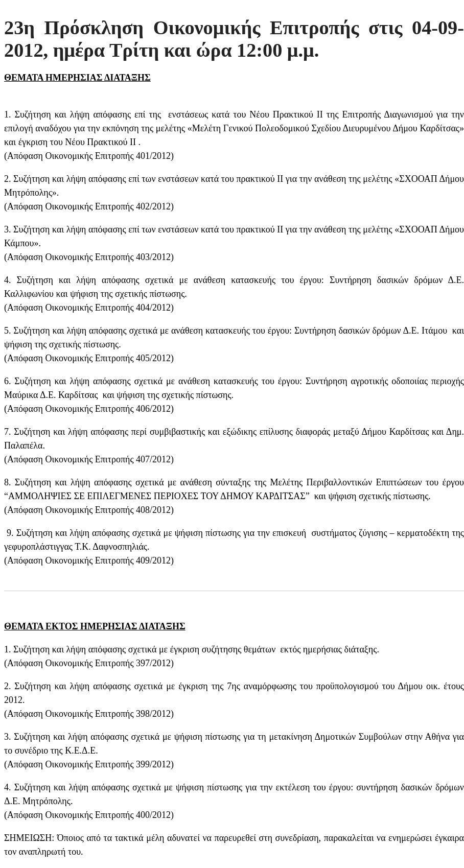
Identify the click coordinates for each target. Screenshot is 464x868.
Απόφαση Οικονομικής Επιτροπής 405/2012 (89, 358)
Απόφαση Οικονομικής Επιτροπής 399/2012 (89, 764)
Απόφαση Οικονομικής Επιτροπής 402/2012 (89, 206)
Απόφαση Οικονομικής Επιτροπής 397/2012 (89, 663)
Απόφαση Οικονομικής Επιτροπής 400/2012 (89, 815)
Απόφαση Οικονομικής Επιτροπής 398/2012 (89, 714)
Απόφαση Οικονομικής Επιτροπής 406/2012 (89, 409)
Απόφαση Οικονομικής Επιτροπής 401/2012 (89, 156)
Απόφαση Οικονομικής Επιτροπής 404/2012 (89, 308)
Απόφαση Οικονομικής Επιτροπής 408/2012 (89, 510)
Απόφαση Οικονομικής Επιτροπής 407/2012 (89, 459)
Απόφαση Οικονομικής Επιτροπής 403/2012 (89, 257)
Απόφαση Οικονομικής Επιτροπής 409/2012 (89, 560)
